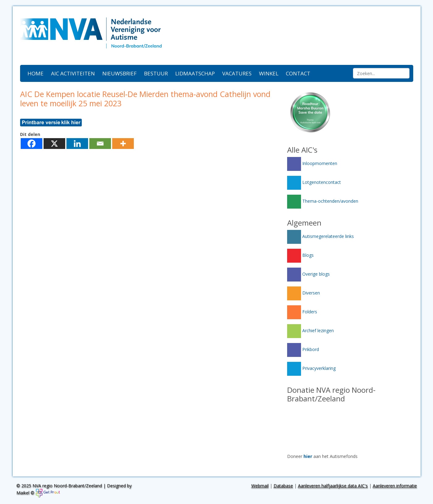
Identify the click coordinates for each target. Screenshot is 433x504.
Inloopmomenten (312, 163)
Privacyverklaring (311, 368)
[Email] (100, 144)
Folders (302, 312)
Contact (298, 73)
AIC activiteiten (73, 73)
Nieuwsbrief (119, 73)
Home (36, 73)
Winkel (269, 73)
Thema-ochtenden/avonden (323, 201)
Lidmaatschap (195, 73)
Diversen (304, 293)
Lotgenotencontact (314, 182)
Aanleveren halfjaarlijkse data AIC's (333, 486)
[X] (54, 144)
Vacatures (237, 73)
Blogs (300, 255)
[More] (123, 144)
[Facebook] (32, 144)
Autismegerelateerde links (321, 236)
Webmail (260, 486)
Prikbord (303, 349)
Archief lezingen (310, 330)
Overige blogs (308, 274)
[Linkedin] (77, 144)
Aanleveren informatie (395, 486)
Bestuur (156, 73)
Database (283, 486)
